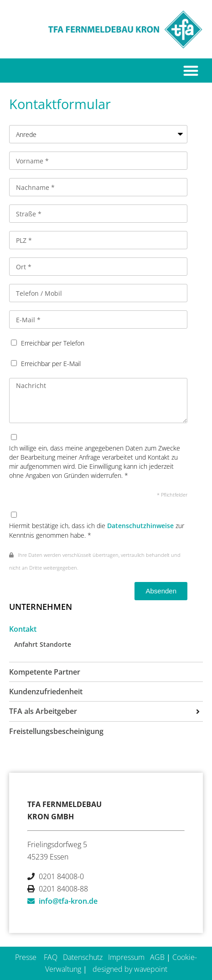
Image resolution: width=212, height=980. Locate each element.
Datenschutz (83, 957)
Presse (26, 957)
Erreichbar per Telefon (53, 343)
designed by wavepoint (130, 969)
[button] (191, 71)
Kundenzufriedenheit (46, 692)
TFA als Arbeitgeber (43, 711)
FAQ (51, 957)
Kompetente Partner (45, 672)
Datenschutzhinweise (140, 526)
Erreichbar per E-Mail (51, 364)
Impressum (126, 957)
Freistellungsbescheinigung (56, 731)
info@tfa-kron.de (68, 901)
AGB (157, 957)
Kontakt (23, 629)
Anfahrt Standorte (43, 644)
